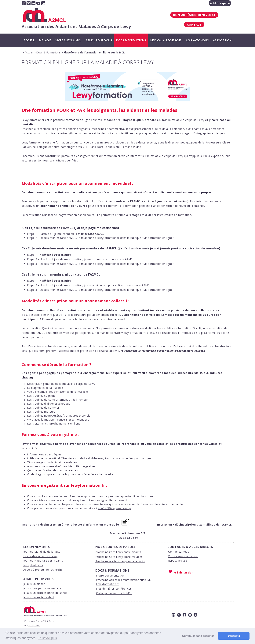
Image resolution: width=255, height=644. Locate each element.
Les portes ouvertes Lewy (40, 556)
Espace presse (178, 561)
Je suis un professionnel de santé (45, 593)
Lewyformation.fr (107, 584)
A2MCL (99, 234)
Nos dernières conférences (114, 589)
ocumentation (116, 575)
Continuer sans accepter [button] (198, 636)
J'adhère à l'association (56, 255)
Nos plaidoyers (33, 565)
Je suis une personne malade (42, 588)
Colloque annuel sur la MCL (114, 593)
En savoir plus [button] (47, 638)
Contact (194, 24)
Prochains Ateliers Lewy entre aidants (120, 561)
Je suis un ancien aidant (39, 597)
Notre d (101, 575)
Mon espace (220, 3)
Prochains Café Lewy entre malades (119, 557)
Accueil (29, 40)
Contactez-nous (179, 552)
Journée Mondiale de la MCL (42, 552)
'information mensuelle (102, 525)
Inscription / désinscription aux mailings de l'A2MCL (194, 525)
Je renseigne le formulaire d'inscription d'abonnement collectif (163, 351)
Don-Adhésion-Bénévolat (194, 15)
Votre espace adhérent (183, 556)
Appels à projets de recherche (43, 570)
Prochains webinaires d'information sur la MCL (124, 580)
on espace (88, 234)
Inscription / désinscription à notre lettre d (53, 525)
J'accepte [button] (234, 636)
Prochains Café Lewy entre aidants (118, 552)
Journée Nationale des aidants (43, 561)
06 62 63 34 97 (128, 538)
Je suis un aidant (34, 584)
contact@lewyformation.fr (115, 508)
